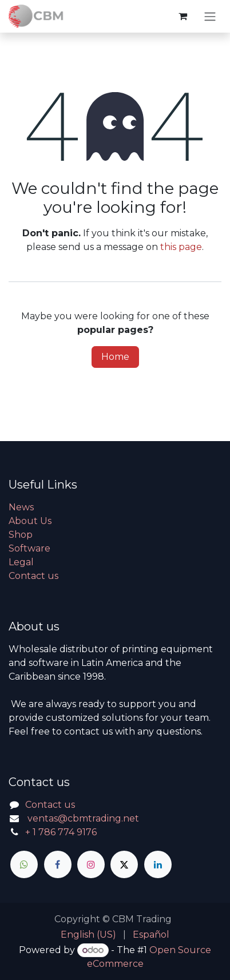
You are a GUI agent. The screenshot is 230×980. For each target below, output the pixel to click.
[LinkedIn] (158, 864)
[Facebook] (58, 864)
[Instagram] (91, 864)
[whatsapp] (24, 864)
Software (29, 548)
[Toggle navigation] (210, 16)
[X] (124, 864)
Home (115, 357)
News (21, 507)
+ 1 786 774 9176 (61, 832)
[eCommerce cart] (183, 16)
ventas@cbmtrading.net (83, 818)
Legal (21, 562)
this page (181, 247)
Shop (21, 535)
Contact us (33, 576)
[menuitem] (88, 935)
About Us (30, 521)
